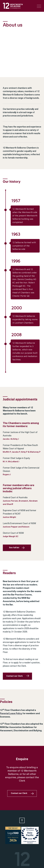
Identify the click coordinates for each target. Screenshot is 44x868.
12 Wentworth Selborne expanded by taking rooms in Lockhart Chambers (25, 319)
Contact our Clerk (14, 676)
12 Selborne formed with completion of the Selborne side (24, 246)
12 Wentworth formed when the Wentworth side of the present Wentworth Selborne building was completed (25, 216)
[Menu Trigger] (39, 6)
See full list (14, 548)
